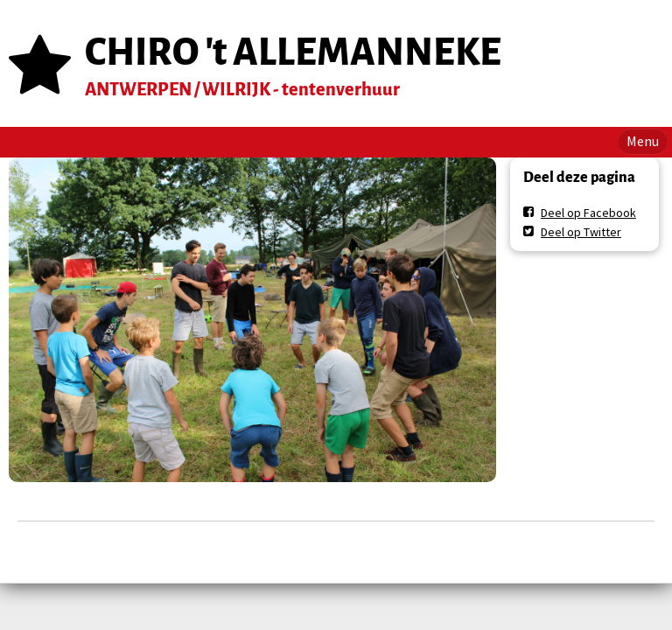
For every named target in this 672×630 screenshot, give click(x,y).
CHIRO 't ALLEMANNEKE (293, 52)
